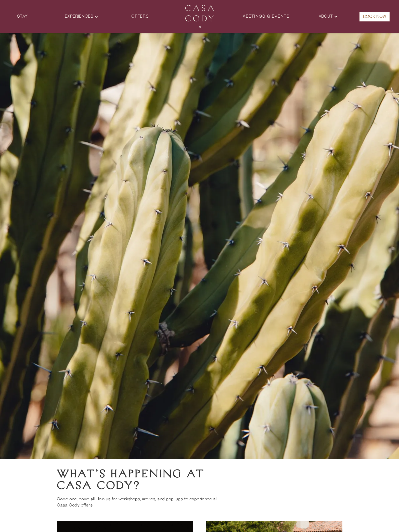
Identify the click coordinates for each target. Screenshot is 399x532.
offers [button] (140, 17)
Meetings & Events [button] (266, 17)
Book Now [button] (375, 17)
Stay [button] (22, 17)
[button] (82, 17)
